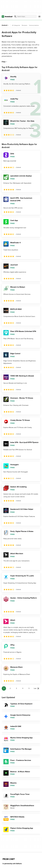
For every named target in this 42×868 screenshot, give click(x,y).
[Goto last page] (36, 688)
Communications (34, 25)
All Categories (16, 25)
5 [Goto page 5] (29, 688)
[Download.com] (7, 17)
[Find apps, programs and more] (25, 17)
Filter (5, 62)
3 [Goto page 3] (16, 688)
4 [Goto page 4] (23, 688)
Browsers (25, 25)
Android (5, 25)
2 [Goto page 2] (10, 688)
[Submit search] (15, 17)
